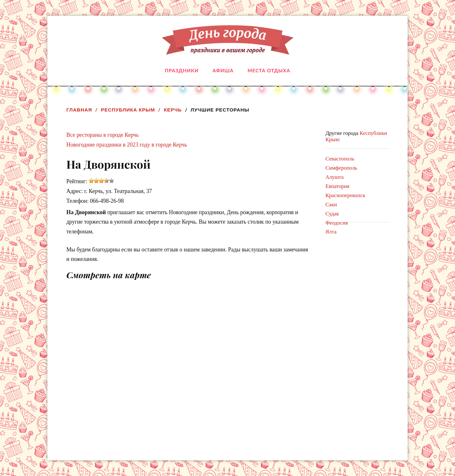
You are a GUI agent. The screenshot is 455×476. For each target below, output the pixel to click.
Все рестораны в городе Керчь (103, 135)
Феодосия (337, 223)
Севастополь (340, 159)
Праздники (182, 70)
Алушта (335, 177)
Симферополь (341, 168)
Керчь (173, 110)
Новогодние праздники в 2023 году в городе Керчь (127, 145)
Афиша (223, 70)
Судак (332, 214)
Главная (79, 110)
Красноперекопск (345, 195)
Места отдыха (269, 70)
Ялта (331, 232)
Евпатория (337, 186)
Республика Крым (128, 110)
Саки (331, 205)
